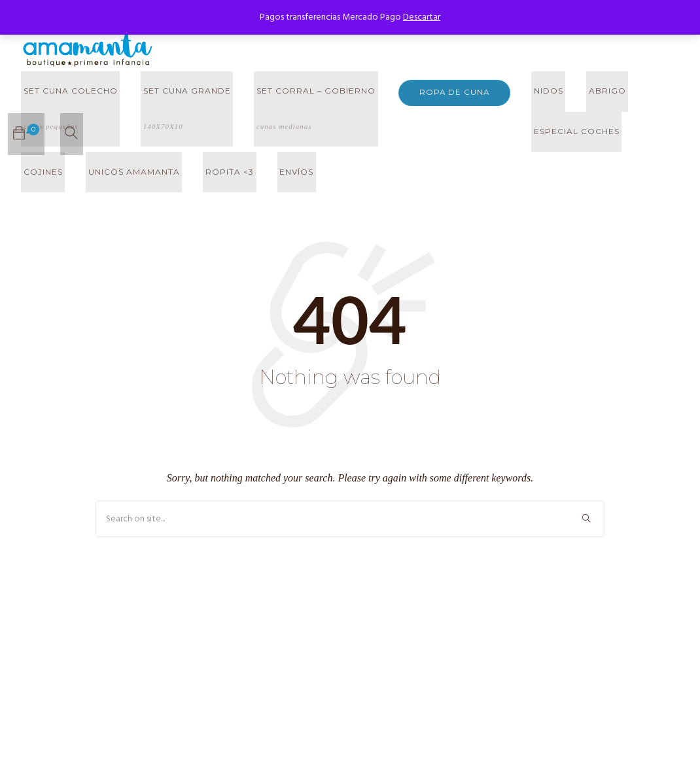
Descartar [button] (422, 17)
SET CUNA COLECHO (68, 119)
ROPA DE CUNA (441, 92)
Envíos (107, 176)
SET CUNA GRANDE (180, 119)
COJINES (511, 134)
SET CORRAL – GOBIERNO (304, 119)
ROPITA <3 (45, 176)
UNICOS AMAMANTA (597, 134)
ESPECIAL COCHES (428, 134)
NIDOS (534, 92)
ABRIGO (588, 92)
